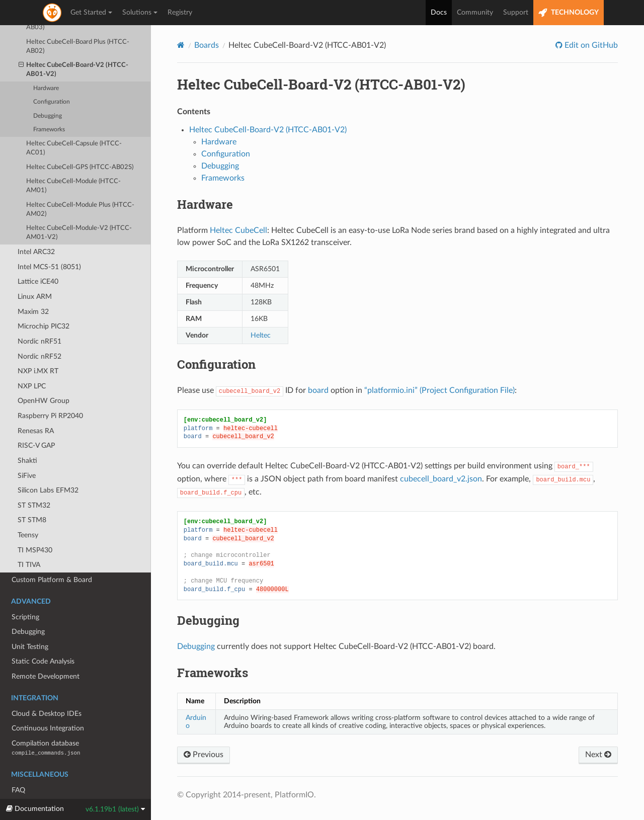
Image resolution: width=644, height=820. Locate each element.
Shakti (27, 437)
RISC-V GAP (36, 422)
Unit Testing (30, 623)
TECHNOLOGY (569, 13)
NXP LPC (32, 362)
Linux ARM (35, 273)
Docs (439, 13)
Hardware (46, 65)
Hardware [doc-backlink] (205, 204)
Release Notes (33, 781)
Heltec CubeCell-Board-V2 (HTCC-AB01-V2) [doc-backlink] (321, 84)
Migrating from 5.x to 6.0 (51, 796)
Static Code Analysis (43, 638)
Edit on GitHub (590, 45)
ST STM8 (32, 496)
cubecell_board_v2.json (441, 479)
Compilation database (46, 724)
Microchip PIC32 (44, 303)
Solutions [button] (140, 13)
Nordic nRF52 (39, 333)
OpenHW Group (44, 377)
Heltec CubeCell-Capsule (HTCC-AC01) (74, 125)
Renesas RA (36, 407)
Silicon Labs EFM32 (48, 467)
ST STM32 (34, 482)
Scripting (25, 593)
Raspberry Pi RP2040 (50, 392)
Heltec (261, 335)
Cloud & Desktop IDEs (47, 690)
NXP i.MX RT (38, 347)
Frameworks (49, 106)
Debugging (48, 92)
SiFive (27, 452)
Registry (180, 13)
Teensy (28, 511)
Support (516, 13)
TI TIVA (29, 541)
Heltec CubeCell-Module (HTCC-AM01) (73, 162)
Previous (204, 755)
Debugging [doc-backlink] (208, 620)
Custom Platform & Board (52, 556)
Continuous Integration (48, 705)
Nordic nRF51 (39, 318)
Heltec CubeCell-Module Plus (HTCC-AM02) (80, 186)
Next (598, 755)
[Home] (181, 45)
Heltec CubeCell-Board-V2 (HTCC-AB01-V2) (74, 46)
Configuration (52, 78)
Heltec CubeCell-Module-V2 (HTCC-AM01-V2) (79, 209)
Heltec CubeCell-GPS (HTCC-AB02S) (80, 144)
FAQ (18, 766)
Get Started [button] (91, 13)
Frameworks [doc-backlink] (213, 673)
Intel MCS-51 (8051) (49, 243)
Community (475, 13)
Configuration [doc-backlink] (216, 364)
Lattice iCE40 (38, 258)
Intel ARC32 (36, 228)
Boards (207, 45)
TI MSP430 (35, 526)
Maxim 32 (33, 288)
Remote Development (46, 653)
